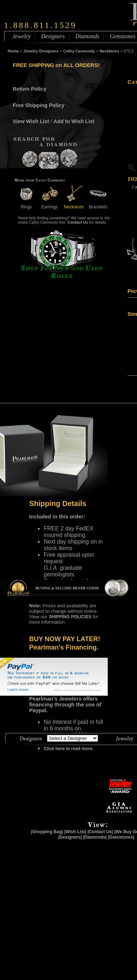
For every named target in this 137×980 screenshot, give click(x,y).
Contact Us (78, 222)
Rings (26, 204)
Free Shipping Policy (38, 105)
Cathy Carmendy (79, 51)
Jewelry (21, 36)
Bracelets (98, 204)
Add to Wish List (74, 121)
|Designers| (70, 837)
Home (13, 51)
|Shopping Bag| (47, 832)
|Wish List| (75, 832)
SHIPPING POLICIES (70, 617)
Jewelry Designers (41, 51)
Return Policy (30, 89)
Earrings (50, 204)
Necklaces (109, 51)
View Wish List (31, 121)
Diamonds (87, 36)
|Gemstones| (121, 837)
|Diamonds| (95, 837)
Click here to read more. (69, 749)
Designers (53, 36)
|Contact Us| (100, 832)
